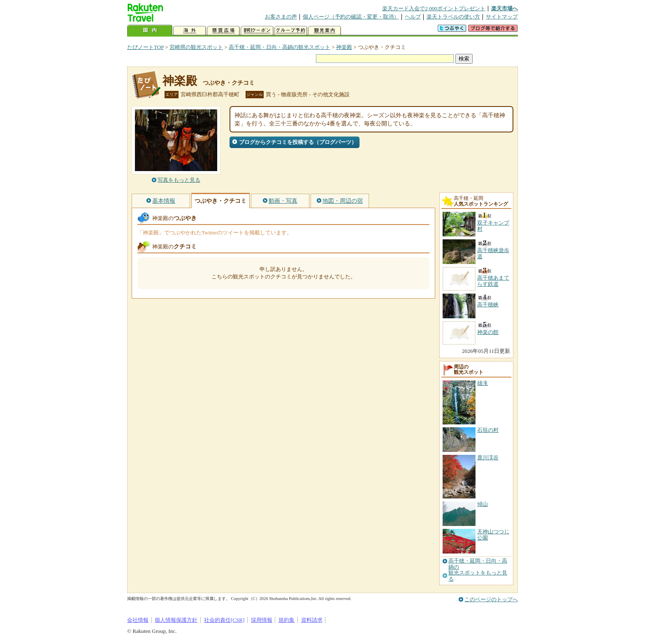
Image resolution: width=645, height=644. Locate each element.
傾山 (483, 504)
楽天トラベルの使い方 (453, 17)
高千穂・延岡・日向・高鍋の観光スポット (280, 47)
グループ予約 (291, 31)
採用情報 (262, 620)
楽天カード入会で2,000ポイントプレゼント (434, 8)
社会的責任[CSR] (224, 620)
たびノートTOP (145, 47)
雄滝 (483, 383)
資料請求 (312, 620)
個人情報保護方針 (176, 620)
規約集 (287, 620)
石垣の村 (488, 430)
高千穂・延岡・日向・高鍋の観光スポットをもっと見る (478, 570)
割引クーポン (257, 31)
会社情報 (138, 620)
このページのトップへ (491, 599)
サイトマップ (502, 17)
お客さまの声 (281, 17)
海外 (190, 31)
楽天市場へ (505, 8)
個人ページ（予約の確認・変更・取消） (351, 17)
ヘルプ (413, 17)
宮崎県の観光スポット (196, 47)
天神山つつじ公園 (493, 534)
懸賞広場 (223, 31)
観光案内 (325, 31)
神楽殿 (344, 47)
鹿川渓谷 (488, 458)
